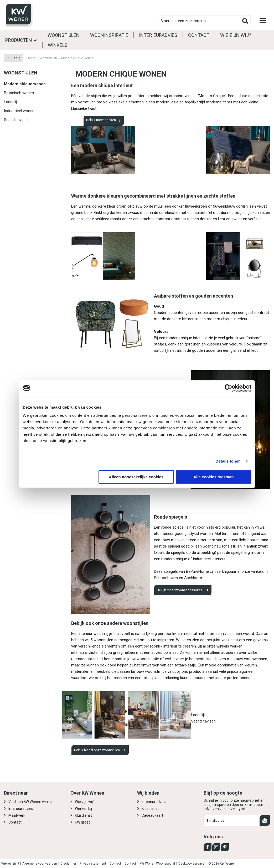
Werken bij (83, 809)
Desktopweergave (191, 864)
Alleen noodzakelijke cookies (136, 477)
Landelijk (11, 102)
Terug (16, 58)
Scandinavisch (16, 120)
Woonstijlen (64, 35)
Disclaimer (68, 864)
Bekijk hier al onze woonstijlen (97, 750)
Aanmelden (265, 820)
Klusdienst (83, 815)
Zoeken (245, 21)
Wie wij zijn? (10, 864)
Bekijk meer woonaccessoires (180, 590)
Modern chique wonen (25, 84)
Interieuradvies (158, 35)
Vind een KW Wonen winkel (30, 802)
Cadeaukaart (152, 815)
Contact (199, 35)
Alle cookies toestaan (213, 477)
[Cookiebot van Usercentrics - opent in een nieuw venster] (228, 388)
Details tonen (228, 461)
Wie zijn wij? (236, 35)
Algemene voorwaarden (40, 864)
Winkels (58, 45)
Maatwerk (17, 815)
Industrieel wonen (19, 111)
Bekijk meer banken (101, 120)
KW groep (83, 822)
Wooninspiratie (109, 35)
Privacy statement (93, 864)
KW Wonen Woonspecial (157, 864)
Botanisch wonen (19, 93)
